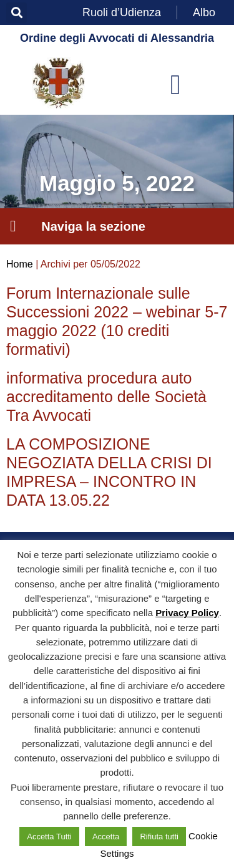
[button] (17, 13)
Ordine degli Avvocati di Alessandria (117, 38)
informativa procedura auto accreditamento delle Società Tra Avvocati (106, 397)
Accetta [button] (106, 837)
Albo (204, 12)
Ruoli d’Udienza (122, 12)
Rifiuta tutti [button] (159, 837)
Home (20, 264)
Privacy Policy (187, 613)
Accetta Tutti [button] (49, 837)
